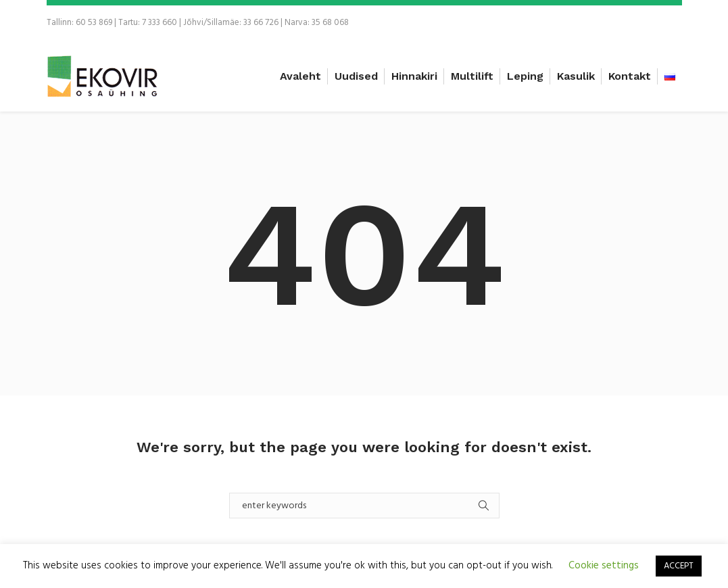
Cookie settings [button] (604, 566)
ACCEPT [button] (679, 566)
